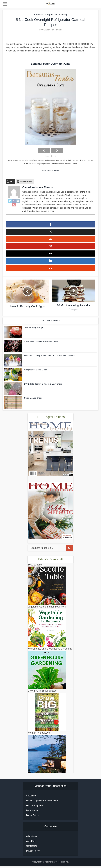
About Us (31, 843)
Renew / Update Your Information (42, 803)
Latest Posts (26, 181)
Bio (12, 181)
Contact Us (32, 848)
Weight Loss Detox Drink (35, 372)
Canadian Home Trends (52, 30)
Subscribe (31, 798)
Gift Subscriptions (35, 808)
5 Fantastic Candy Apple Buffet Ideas (41, 344)
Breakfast (39, 15)
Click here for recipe (51, 170)
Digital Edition (33, 817)
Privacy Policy (33, 853)
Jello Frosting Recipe (33, 330)
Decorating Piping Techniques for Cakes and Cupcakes (49, 358)
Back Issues (32, 812)
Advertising (32, 838)
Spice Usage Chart (33, 400)
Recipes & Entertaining (56, 15)
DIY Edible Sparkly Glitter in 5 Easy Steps (43, 386)
